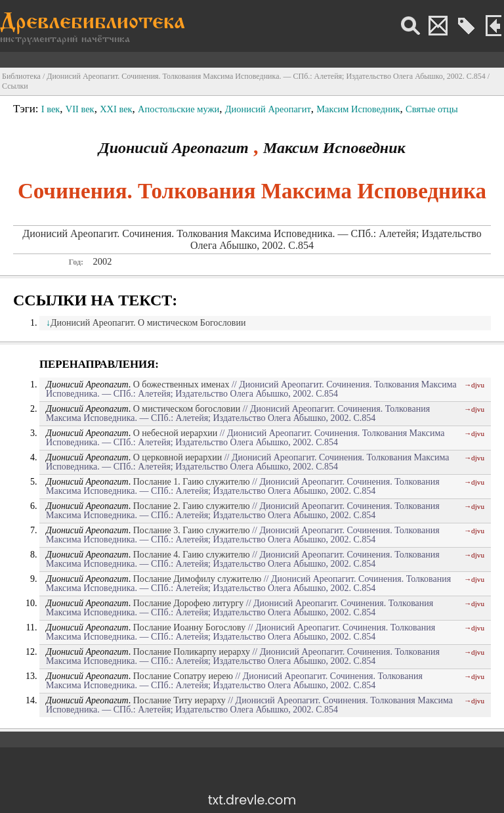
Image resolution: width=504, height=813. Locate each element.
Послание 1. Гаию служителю (192, 482)
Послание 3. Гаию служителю (192, 530)
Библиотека (21, 76)
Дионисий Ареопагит (268, 109)
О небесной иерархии (175, 433)
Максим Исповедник (358, 109)
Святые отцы (432, 109)
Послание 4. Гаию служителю (192, 555)
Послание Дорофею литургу (189, 603)
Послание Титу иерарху (179, 700)
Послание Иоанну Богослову (190, 627)
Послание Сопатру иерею (183, 676)
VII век (80, 109)
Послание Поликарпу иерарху (192, 652)
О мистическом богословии (187, 409)
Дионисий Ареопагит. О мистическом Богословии (148, 323)
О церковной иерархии (178, 457)
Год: (76, 262)
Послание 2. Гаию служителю (192, 506)
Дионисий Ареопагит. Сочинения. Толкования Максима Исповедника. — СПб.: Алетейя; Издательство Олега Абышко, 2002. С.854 (266, 76)
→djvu (474, 385)
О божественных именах (181, 385)
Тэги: (27, 109)
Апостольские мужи (178, 109)
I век (51, 109)
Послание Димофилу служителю (197, 579)
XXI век (116, 109)
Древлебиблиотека (93, 23)
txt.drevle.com (252, 800)
